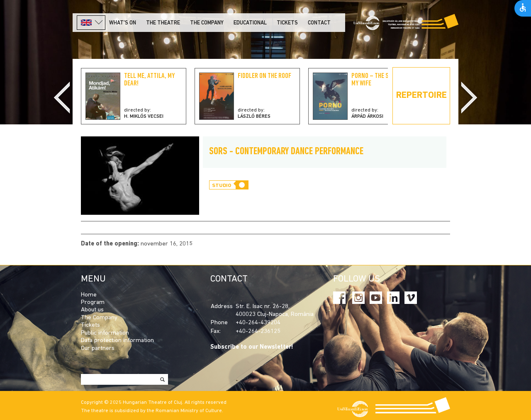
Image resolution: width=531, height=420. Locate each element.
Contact (319, 23)
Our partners (98, 348)
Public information (105, 333)
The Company (99, 318)
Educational (250, 23)
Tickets (287, 23)
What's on (123, 23)
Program (93, 302)
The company (207, 23)
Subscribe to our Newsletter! (252, 347)
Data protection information (117, 341)
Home (89, 295)
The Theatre (163, 23)
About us (92, 310)
